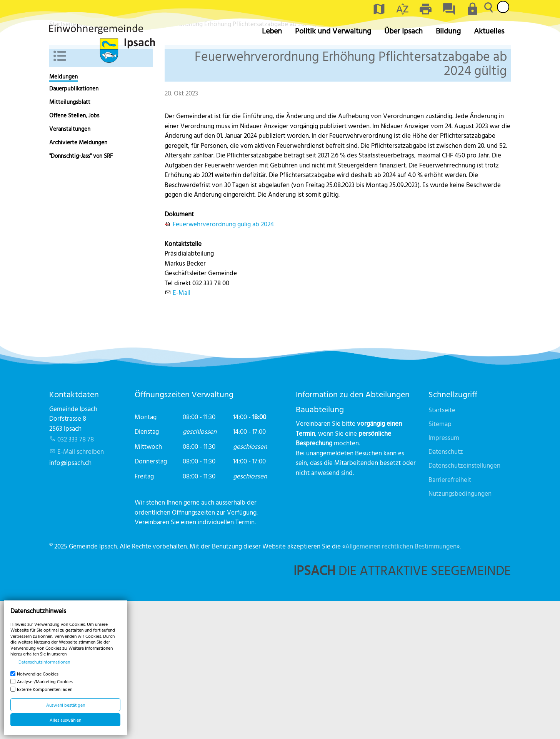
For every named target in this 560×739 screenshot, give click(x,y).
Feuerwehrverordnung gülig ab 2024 (223, 361)
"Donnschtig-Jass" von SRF (81, 293)
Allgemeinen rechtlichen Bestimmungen (401, 683)
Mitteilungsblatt (70, 240)
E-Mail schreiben (81, 589)
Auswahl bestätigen (66, 705)
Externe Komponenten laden (45, 689)
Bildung (448, 31)
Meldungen (63, 214)
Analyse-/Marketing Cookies (45, 681)
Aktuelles (489, 31)
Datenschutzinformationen (44, 662)
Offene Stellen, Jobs (74, 253)
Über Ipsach (403, 31)
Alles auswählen (65, 720)
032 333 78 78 (76, 577)
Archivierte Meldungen (78, 280)
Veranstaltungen (70, 267)
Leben (272, 31)
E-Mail (182, 430)
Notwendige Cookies (38, 674)
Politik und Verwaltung (333, 31)
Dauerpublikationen (74, 226)
